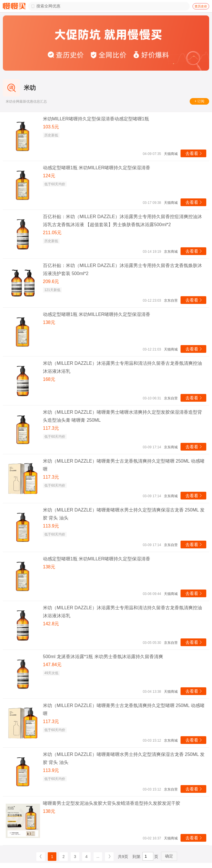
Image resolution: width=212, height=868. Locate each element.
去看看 (194, 153)
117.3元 (51, 428)
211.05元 (52, 233)
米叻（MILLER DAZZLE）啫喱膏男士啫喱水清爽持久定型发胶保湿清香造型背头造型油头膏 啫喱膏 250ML (122, 416)
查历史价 (201, 6)
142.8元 (51, 624)
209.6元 (51, 281)
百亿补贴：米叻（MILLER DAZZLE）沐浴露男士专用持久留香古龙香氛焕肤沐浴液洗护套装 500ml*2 (122, 269)
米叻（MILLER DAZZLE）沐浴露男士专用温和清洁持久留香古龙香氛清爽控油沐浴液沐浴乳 (122, 367)
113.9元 (51, 526)
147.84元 (52, 665)
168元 (49, 379)
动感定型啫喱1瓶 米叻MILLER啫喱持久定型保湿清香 (97, 168)
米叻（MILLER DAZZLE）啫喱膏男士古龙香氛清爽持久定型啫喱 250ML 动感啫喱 (124, 465)
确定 (169, 856)
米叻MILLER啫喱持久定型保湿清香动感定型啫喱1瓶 (96, 119)
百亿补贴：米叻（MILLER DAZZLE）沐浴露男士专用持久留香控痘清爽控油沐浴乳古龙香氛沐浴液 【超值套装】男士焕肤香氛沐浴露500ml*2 (122, 221)
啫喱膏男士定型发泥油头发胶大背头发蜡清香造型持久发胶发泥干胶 (112, 803)
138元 (49, 322)
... (98, 857)
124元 (49, 176)
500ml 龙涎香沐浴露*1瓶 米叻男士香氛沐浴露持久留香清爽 (103, 657)
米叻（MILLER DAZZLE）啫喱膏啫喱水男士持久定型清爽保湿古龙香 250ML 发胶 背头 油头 (124, 514)
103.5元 (51, 127)
